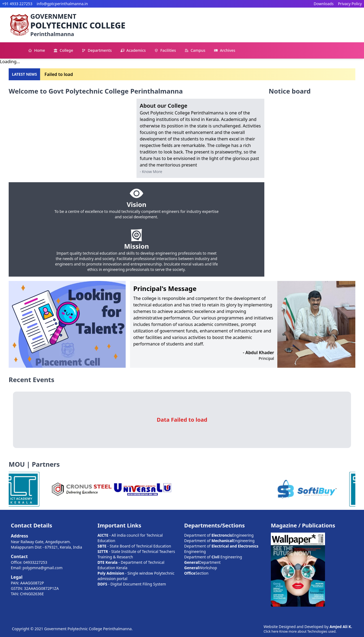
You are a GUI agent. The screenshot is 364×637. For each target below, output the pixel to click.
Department (202, 562)
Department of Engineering (219, 535)
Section (196, 573)
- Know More (151, 172)
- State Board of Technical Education (134, 546)
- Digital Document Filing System (132, 584)
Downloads (324, 4)
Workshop (201, 568)
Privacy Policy (350, 4)
